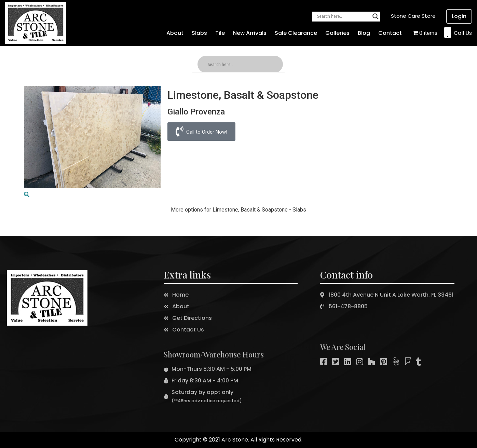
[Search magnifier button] (376, 16)
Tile (220, 33)
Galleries (337, 33)
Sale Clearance (296, 33)
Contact (390, 33)
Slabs (199, 33)
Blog (364, 33)
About (175, 33)
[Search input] (343, 16)
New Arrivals (250, 33)
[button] (413, 16)
